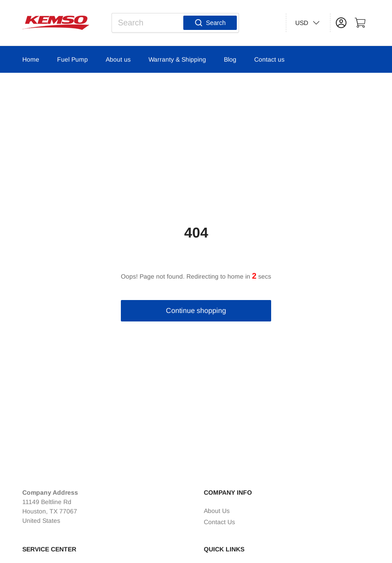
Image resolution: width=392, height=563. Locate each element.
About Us (217, 511)
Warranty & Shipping (177, 59)
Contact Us (219, 522)
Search (210, 23)
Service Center (49, 549)
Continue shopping (196, 311)
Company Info (228, 492)
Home (31, 59)
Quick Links (224, 549)
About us (118, 59)
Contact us (269, 59)
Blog (230, 59)
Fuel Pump (72, 59)
